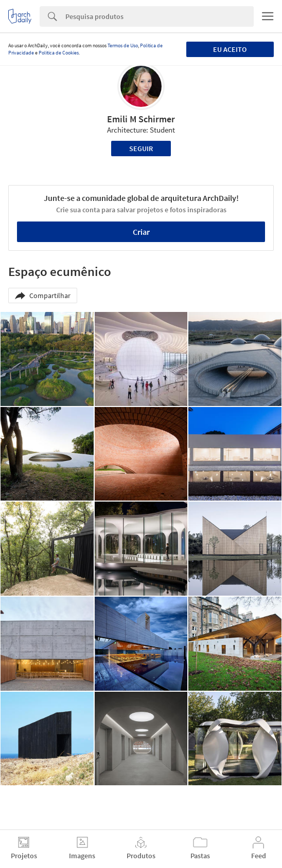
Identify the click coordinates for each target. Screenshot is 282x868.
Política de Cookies (59, 53)
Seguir (141, 149)
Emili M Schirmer (141, 119)
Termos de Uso (123, 45)
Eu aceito (230, 49)
